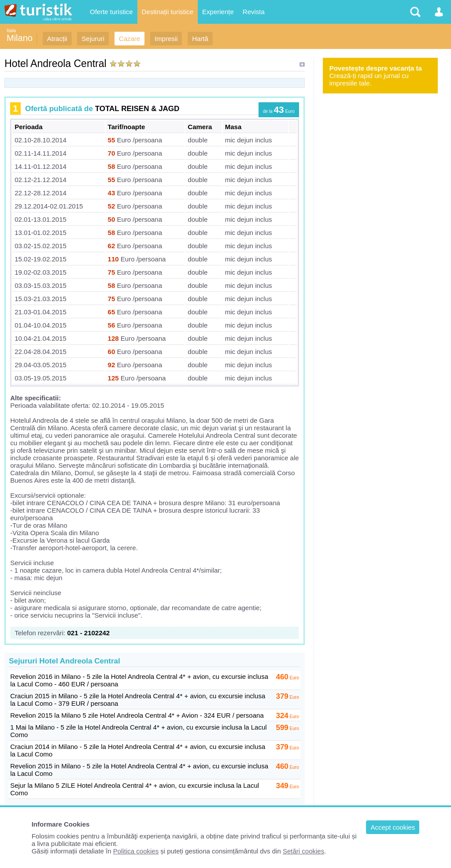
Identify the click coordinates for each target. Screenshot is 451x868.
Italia (11, 31)
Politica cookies (136, 851)
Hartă (200, 39)
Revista (254, 12)
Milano (20, 38)
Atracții (57, 39)
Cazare (129, 39)
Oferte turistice (111, 12)
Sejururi (93, 39)
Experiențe (218, 12)
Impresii (166, 39)
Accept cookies (393, 827)
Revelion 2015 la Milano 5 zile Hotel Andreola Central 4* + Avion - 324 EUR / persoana (137, 715)
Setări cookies (303, 851)
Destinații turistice (168, 12)
